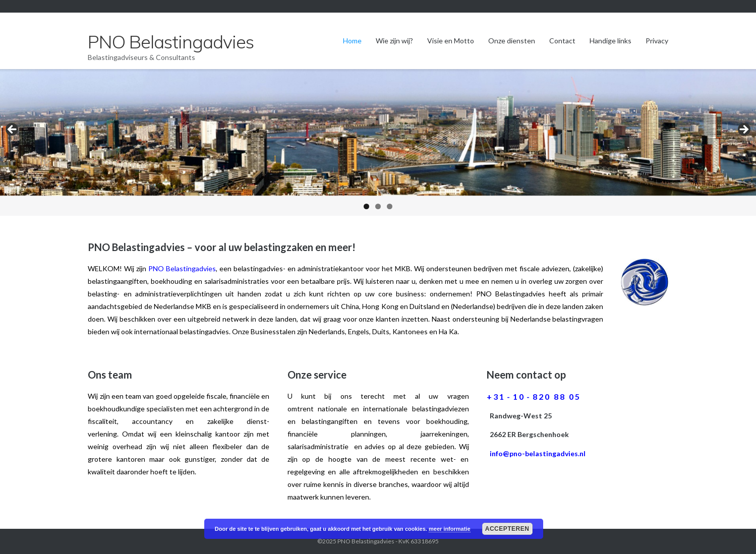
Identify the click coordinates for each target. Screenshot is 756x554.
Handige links (610, 41)
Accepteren (507, 529)
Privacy (657, 41)
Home (352, 41)
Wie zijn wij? (394, 41)
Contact (562, 41)
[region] (378, 142)
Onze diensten (512, 41)
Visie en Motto (451, 41)
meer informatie (450, 529)
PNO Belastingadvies (366, 541)
